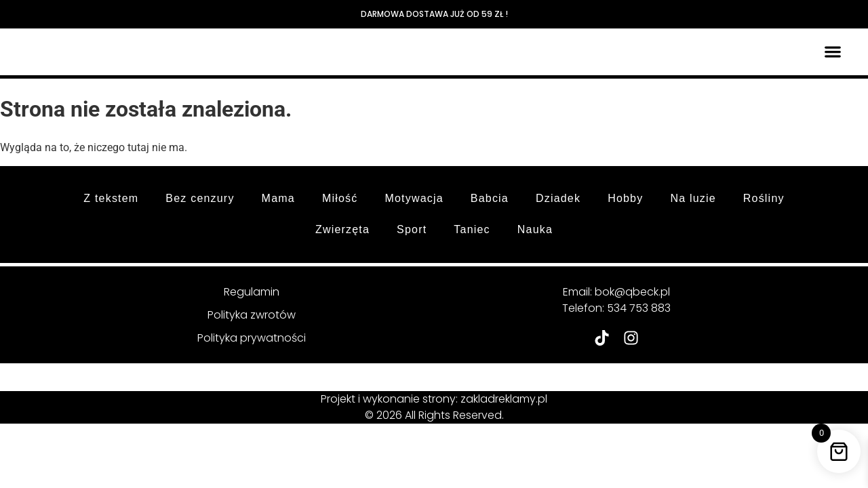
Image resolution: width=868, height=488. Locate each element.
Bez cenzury (200, 198)
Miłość (340, 198)
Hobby (625, 198)
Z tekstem (111, 198)
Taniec (472, 229)
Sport (412, 229)
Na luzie (693, 198)
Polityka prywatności (252, 338)
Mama (278, 198)
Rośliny (764, 198)
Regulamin (252, 292)
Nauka (535, 229)
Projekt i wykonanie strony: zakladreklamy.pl (434, 399)
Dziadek (558, 198)
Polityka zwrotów (252, 315)
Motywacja (414, 198)
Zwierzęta (342, 229)
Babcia (490, 198)
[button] (833, 52)
